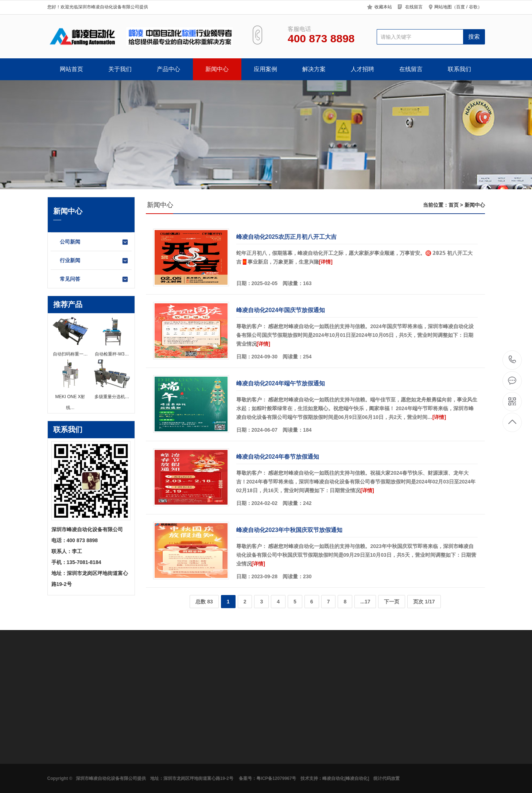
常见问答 (94, 279)
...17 (365, 602)
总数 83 (204, 602)
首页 (454, 205)
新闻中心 (217, 69)
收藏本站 (383, 7)
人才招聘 (362, 69)
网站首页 (71, 69)
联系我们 (459, 69)
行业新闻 (94, 261)
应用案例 (265, 69)
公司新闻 (94, 242)
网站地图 (443, 7)
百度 (461, 7)
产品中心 (168, 69)
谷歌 (473, 7)
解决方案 (314, 69)
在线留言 (414, 7)
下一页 (392, 602)
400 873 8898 (512, 360)
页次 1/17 (424, 602)
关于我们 (120, 69)
